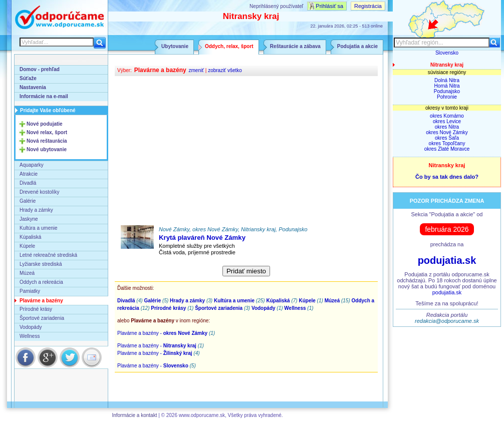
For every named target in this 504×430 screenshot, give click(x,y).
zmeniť (196, 70)
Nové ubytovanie (47, 149)
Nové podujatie (45, 124)
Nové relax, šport (47, 132)
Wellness (30, 336)
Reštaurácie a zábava (295, 46)
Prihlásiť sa (329, 6)
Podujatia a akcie (357, 46)
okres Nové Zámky (447, 132)
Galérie (28, 201)
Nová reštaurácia (47, 141)
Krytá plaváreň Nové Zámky (202, 238)
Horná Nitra (447, 86)
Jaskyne (29, 219)
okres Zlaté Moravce (447, 149)
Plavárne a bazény (41, 301)
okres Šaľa (447, 138)
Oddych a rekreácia (41, 282)
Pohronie (447, 97)
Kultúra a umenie (39, 228)
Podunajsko (447, 91)
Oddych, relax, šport (229, 46)
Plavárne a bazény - (162, 333)
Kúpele (27, 246)
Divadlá (28, 183)
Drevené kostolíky (39, 192)
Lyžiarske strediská (41, 264)
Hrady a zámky (36, 210)
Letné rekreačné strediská (48, 255)
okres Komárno (447, 116)
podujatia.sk (447, 260)
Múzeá (27, 273)
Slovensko (447, 53)
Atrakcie (29, 174)
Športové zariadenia (42, 318)
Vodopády (31, 327)
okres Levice (447, 121)
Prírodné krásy (36, 309)
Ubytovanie (175, 46)
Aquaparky (32, 165)
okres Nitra (447, 127)
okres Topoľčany (447, 143)
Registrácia (368, 6)
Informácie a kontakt (134, 415)
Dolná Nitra (447, 80)
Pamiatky (30, 291)
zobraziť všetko (225, 70)
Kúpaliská (30, 237)
